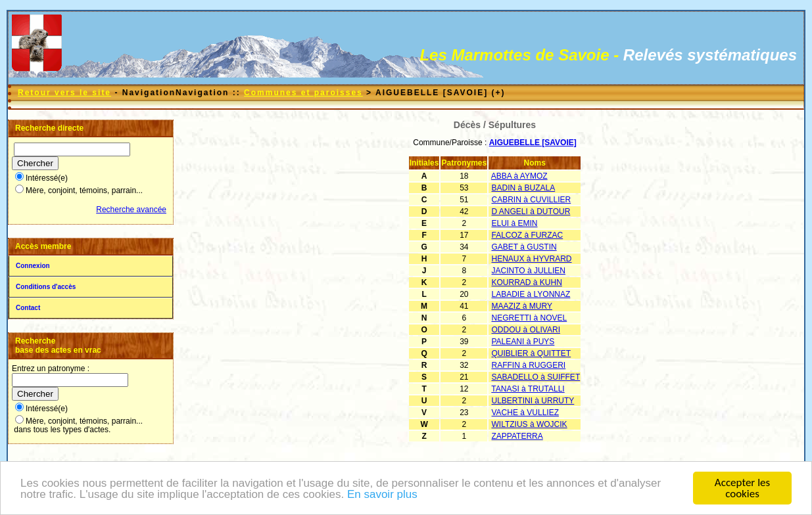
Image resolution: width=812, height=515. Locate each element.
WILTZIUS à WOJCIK (530, 424)
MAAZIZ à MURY (522, 306)
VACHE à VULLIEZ (525, 413)
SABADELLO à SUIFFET (536, 377)
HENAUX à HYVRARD (532, 259)
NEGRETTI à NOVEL (530, 318)
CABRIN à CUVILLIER (532, 200)
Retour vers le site (64, 93)
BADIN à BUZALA (524, 188)
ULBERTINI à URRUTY (533, 401)
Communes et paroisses (303, 93)
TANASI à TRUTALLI (528, 389)
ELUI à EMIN (515, 223)
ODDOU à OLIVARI (526, 330)
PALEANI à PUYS (523, 342)
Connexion (33, 266)
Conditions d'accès (46, 287)
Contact (28, 308)
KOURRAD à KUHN (527, 282)
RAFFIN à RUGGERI (529, 365)
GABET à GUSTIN (524, 247)
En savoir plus (382, 495)
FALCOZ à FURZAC (528, 235)
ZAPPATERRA (517, 436)
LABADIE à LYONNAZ (531, 294)
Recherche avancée (131, 210)
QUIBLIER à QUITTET (532, 353)
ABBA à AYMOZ (519, 176)
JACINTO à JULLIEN (529, 271)
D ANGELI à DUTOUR (531, 212)
